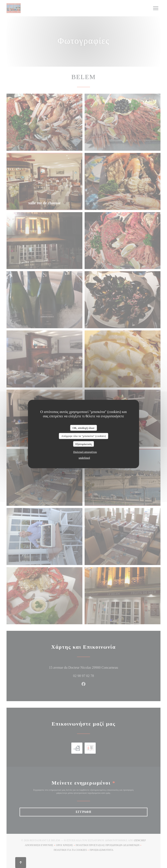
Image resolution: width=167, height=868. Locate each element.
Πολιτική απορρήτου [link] (85, 452)
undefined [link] (84, 458)
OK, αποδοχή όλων (84, 428)
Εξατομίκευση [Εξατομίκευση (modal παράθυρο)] (84, 444)
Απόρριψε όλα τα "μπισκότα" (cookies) (83, 436)
